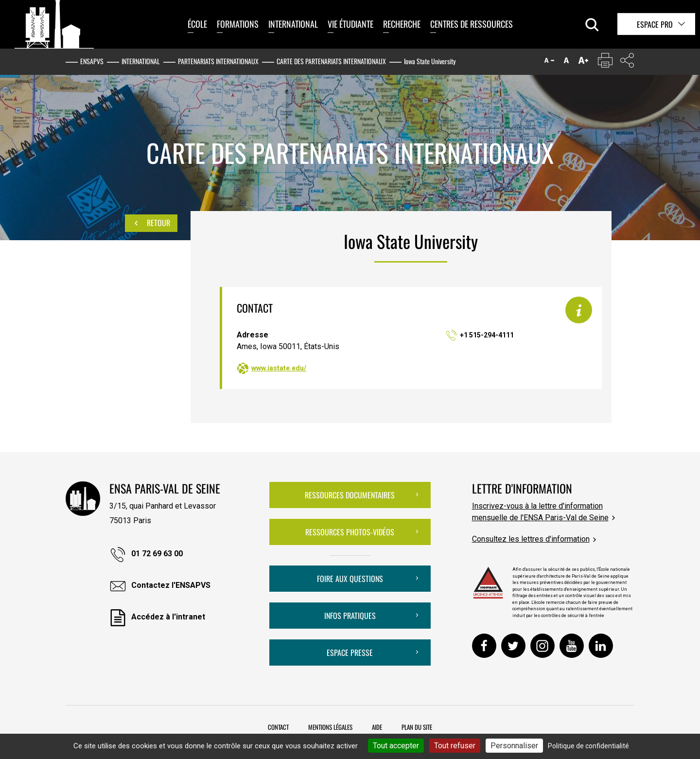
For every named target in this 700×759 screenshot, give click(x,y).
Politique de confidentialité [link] (588, 746)
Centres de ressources (472, 24)
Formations (238, 24)
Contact (278, 727)
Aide (377, 727)
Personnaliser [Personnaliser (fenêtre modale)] (514, 746)
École (197, 24)
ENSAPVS (92, 61)
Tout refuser (455, 746)
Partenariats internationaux (218, 61)
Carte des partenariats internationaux (331, 61)
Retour (151, 223)
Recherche (402, 24)
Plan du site (417, 727)
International (293, 24)
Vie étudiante (350, 24)
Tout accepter (396, 746)
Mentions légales (330, 727)
